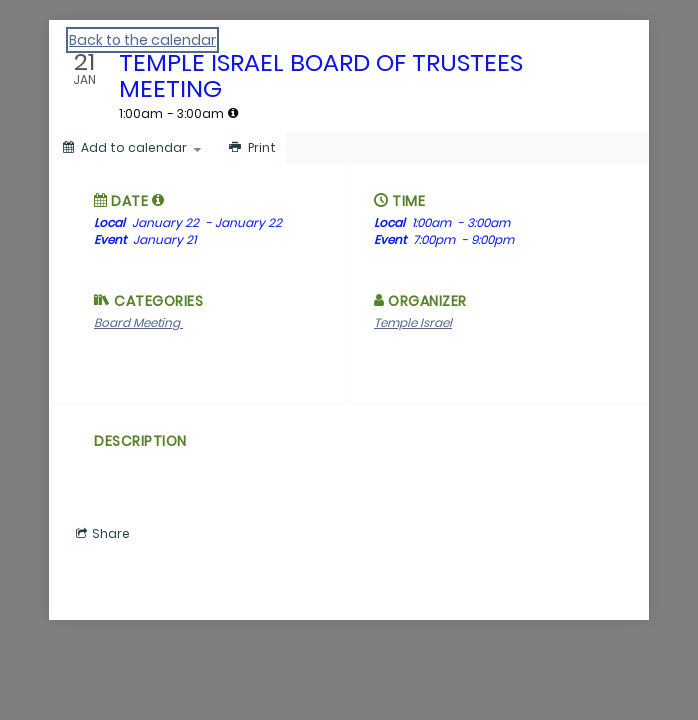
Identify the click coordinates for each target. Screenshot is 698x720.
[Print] (250, 148)
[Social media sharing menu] (101, 534)
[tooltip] (233, 113)
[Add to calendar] (132, 148)
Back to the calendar (142, 40)
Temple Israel (413, 322)
